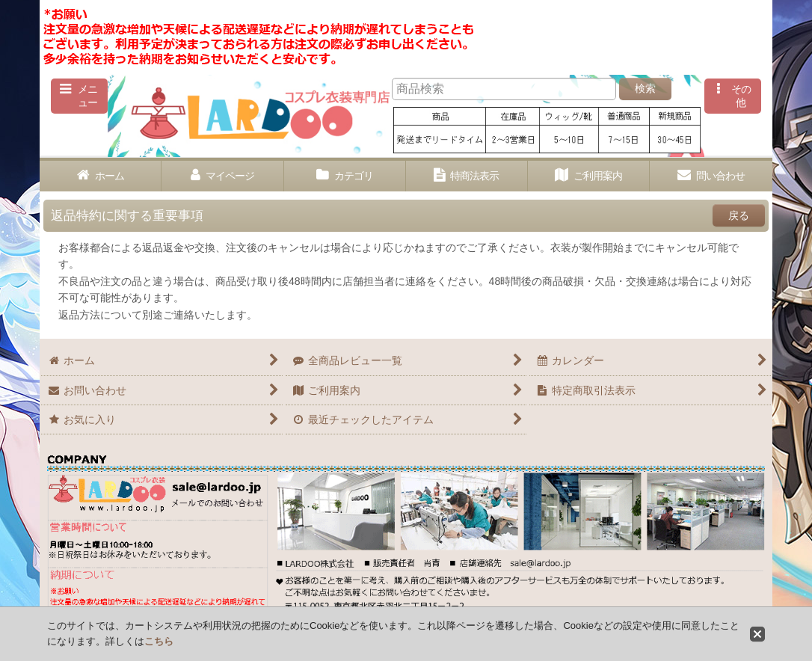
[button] (79, 96)
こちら (159, 641)
